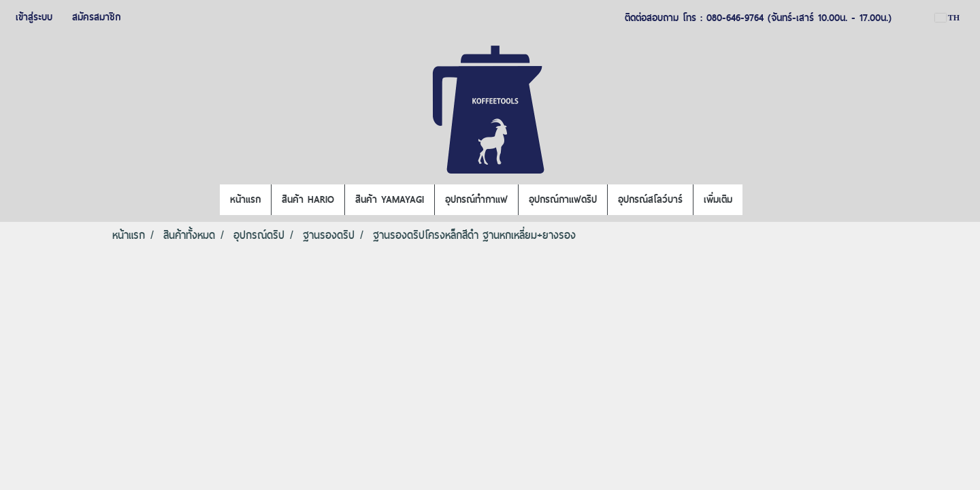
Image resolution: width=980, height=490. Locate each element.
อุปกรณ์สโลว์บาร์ (650, 199)
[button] (755, 200)
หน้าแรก (245, 199)
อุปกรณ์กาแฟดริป (563, 199)
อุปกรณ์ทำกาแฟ (476, 199)
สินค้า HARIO (308, 199)
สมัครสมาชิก (96, 17)
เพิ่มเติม (718, 199)
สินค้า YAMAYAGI (390, 199)
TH (947, 18)
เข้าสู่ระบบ (34, 17)
